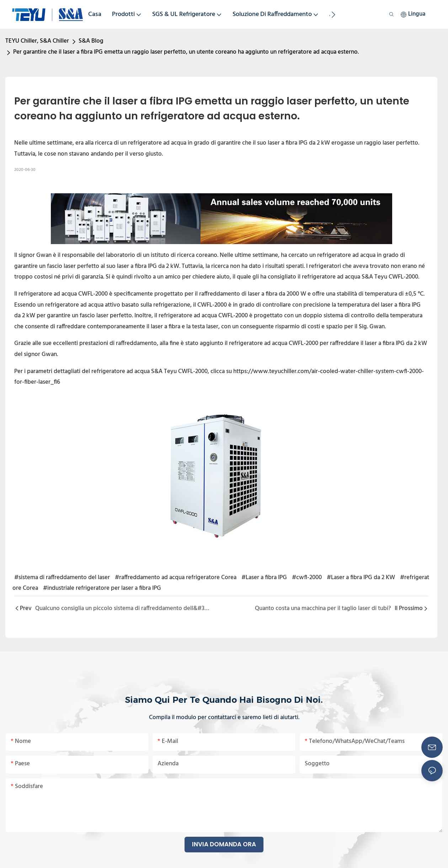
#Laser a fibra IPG (264, 578)
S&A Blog (91, 41)
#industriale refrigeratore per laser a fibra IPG (102, 588)
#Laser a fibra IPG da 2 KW (361, 578)
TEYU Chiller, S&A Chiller (37, 41)
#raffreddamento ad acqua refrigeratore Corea (176, 578)
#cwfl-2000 (307, 578)
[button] (333, 15)
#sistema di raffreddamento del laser (62, 578)
